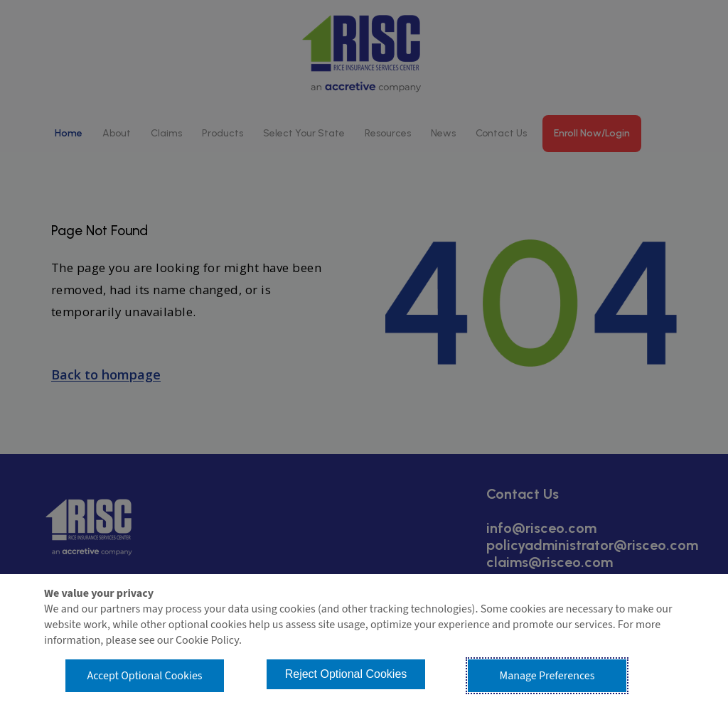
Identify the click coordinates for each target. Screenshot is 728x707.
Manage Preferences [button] (547, 676)
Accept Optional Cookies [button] (144, 676)
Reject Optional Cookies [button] (346, 674)
